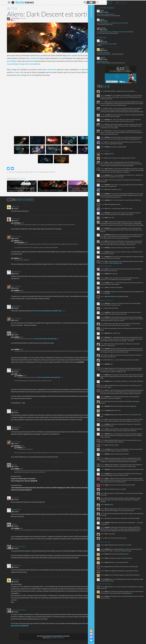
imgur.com (122, 489)
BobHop (115, 10)
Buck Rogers (13, 18)
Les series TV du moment (116, 54)
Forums (115, 38)
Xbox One (8, 172)
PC (5, 172)
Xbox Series (49, 172)
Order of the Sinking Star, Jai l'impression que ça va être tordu (125, 22)
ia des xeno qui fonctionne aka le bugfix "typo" (46, 311)
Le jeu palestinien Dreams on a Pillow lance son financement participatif (125, 32)
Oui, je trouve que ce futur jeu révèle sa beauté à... (121, 34)
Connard (115, 19)
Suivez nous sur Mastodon (104, 637)
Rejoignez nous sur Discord (104, 634)
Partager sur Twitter (5, 168)
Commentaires (119, 7)
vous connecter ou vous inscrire (54, 638)
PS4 (32, 172)
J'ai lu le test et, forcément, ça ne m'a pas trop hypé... (122, 15)
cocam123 (116, 59)
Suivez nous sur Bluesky (104, 640)
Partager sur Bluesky (9, 168)
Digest (134, 2)
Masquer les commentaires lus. (96, 200)
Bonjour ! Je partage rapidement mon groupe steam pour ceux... (124, 64)
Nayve (115, 41)
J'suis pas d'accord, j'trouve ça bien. (118, 24)
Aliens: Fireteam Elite (30, 58)
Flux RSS (104, 631)
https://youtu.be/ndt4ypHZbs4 (18, 626)
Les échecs (112, 46)
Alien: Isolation (69, 55)
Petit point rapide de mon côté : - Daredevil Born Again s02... (124, 55)
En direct (118, 2)
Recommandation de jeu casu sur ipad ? (120, 45)
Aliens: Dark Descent (47, 70)
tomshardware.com (126, 352)
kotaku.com (123, 606)
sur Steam (13, 72)
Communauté (104, 313)
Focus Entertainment (16, 172)
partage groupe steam (115, 62)
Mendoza (115, 50)
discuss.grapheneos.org (119, 314)
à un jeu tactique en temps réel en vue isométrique (21, 64)
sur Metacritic (81, 70)
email (11, 20)
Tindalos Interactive (26, 172)
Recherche (82, 2)
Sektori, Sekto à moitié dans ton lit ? (119, 14)
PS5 (35, 172)
